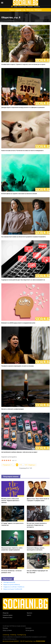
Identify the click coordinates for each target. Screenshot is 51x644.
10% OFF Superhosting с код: (32, 641)
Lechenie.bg (6, 635)
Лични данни (30, 630)
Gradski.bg (13, 635)
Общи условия (7, 630)
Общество (6, 613)
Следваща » (32, 465)
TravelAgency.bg (21, 635)
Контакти (37, 6)
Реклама (30, 6)
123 (26, 465)
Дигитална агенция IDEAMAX (11, 641)
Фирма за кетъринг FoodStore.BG (13, 589)
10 (21, 465)
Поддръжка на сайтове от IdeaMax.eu (14, 587)
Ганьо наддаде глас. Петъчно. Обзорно (26, 10)
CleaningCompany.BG (9, 582)
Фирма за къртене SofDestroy (12, 585)
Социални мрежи (8, 615)
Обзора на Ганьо (7, 617)
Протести (29, 613)
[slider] (6, 460)
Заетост (29, 615)
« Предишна (6, 465)
